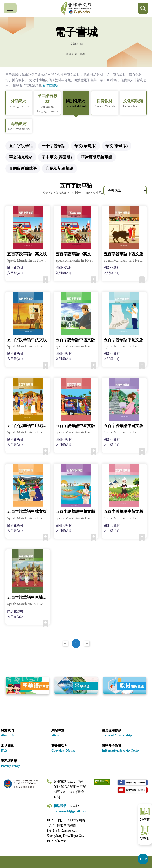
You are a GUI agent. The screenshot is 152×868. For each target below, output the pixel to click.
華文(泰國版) (117, 146)
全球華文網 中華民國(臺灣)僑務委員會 (76, 8)
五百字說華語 (21, 146)
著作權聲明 (50, 85)
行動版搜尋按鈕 (143, 8)
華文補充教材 (21, 157)
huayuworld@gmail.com (70, 811)
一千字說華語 (54, 146)
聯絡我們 (60, 806)
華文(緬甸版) (85, 146)
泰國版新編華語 (23, 169)
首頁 (69, 54)
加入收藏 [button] (45, 280)
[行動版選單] (10, 8)
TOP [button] (143, 859)
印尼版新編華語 (59, 169)
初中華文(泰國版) (57, 157)
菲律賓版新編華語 (96, 157)
